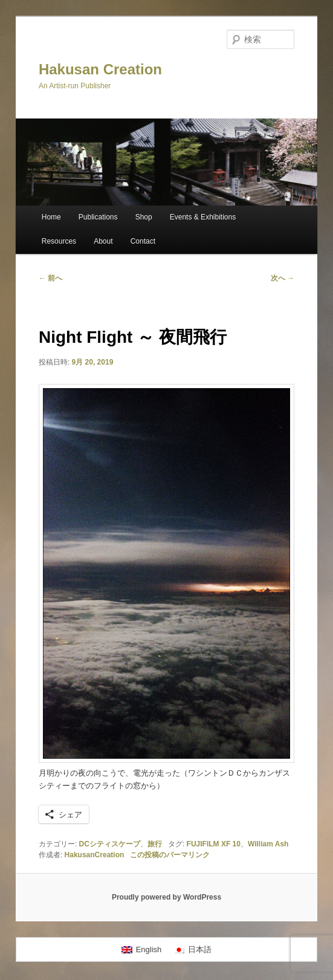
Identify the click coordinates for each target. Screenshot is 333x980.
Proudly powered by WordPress (166, 897)
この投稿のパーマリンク (170, 855)
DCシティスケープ (110, 844)
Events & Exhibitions (203, 217)
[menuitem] (141, 949)
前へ (50, 278)
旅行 (155, 844)
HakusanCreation (95, 855)
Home (51, 217)
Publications (98, 217)
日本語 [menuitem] (200, 949)
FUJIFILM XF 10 (214, 844)
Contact (143, 241)
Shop (144, 217)
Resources (59, 241)
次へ (283, 278)
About (103, 241)
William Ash (268, 844)
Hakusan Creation (100, 69)
